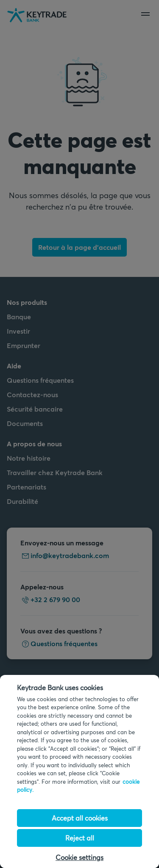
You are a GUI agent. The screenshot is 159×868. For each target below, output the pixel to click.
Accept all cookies (80, 818)
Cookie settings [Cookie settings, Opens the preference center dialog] (79, 857)
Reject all (80, 838)
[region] (79, 771)
